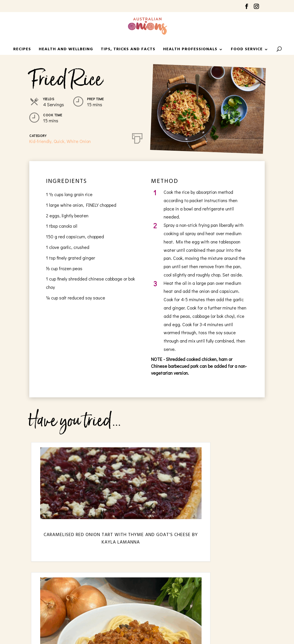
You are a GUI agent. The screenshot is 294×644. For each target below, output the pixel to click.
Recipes (22, 50)
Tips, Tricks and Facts (128, 50)
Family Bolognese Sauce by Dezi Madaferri (147, 543)
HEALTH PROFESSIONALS (190, 50)
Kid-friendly (40, 141)
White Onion (79, 141)
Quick (59, 141)
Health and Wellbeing (66, 50)
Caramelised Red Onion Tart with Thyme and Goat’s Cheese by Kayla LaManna (66, 546)
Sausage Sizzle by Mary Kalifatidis (228, 539)
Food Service (247, 50)
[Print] (137, 137)
